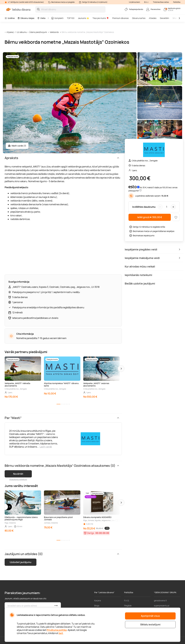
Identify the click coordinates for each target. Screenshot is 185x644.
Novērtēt (18, 474)
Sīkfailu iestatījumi (150, 625)
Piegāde (128, 606)
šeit (61, 633)
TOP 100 (71, 18)
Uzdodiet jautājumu (21, 562)
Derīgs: (91, 533)
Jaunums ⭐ (83, 18)
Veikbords (54, 32)
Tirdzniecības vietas (161, 2)
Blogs (97, 606)
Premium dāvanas (120, 18)
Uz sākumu (22, 32)
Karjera (98, 600)
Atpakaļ (10, 32)
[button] (121, 369)
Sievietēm (164, 18)
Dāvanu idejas (26, 18)
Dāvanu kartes (139, 18)
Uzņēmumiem (134, 2)
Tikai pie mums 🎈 (101, 18)
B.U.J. (146, 2)
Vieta (41, 18)
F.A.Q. (127, 600)
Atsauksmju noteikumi (18, 479)
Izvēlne (10, 18)
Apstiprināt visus (150, 616)
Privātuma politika (57, 630)
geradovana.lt (160, 600)
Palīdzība (177, 2)
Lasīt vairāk (46, 447)
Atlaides (153, 18)
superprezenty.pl (162, 606)
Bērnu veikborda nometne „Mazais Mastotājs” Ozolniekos (88, 32)
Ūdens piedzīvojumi (38, 32)
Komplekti (57, 18)
